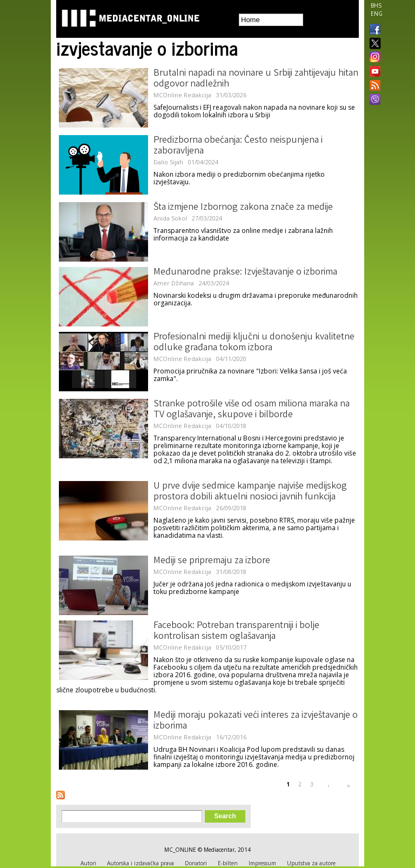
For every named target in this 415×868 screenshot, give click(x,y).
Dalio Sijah (168, 162)
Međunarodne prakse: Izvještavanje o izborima (245, 272)
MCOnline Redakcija (182, 95)
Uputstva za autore (311, 863)
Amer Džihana (174, 283)
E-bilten (228, 863)
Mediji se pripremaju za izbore (212, 561)
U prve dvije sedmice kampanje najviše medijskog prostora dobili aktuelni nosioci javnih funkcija (250, 492)
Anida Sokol (170, 218)
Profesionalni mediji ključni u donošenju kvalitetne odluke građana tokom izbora (254, 343)
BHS (376, 5)
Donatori (196, 863)
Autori (88, 863)
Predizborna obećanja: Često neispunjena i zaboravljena (238, 146)
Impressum (262, 863)
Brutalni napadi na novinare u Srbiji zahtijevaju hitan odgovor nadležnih (256, 79)
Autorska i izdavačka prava (140, 863)
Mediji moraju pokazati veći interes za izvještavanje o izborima (256, 721)
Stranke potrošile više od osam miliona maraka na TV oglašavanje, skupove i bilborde (252, 410)
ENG (377, 14)
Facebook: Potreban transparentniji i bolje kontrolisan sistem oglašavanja (236, 631)
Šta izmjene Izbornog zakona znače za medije (243, 208)
